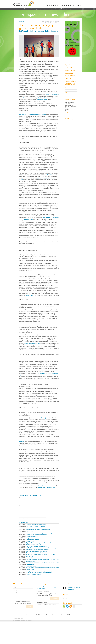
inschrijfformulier (39, 486)
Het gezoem (29, 538)
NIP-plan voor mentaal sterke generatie (37, 546)
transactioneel (29, 295)
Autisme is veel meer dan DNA (34, 553)
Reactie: (21, 506)
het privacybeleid (47, 595)
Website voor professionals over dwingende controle (40, 555)
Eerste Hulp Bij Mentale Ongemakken (36, 535)
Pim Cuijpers (45, 418)
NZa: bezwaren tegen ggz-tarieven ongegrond (39, 530)
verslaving (70, 84)
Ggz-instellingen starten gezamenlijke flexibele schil (40, 543)
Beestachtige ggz (31, 531)
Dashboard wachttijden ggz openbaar (36, 525)
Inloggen (15, 620)
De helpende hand (31, 561)
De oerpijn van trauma (32, 536)
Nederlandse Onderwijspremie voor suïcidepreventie (40, 528)
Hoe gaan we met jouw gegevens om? (46, 605)
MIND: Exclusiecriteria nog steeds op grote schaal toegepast (43, 548)
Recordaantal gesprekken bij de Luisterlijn (38, 550)
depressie (69, 73)
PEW (69, 615)
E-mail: (21, 502)
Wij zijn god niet (51, 175)
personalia (69, 78)
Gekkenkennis (30, 564)
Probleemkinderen (31, 566)
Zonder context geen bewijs (32, 343)
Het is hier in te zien (35, 472)
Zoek (66, 92)
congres (73, 70)
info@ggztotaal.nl (69, 112)
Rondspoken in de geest (33, 540)
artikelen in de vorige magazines (46, 487)
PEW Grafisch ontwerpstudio (28, 620)
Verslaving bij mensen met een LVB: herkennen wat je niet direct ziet (45, 563)
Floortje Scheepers (24, 98)
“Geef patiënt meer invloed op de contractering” (39, 573)
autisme (68, 68)
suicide (73, 81)
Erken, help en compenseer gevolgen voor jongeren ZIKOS (42, 571)
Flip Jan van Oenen (42, 100)
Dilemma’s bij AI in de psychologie (35, 526)
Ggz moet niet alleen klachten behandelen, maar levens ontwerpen (44, 559)
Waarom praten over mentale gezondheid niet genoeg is (41, 533)
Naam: (21, 498)
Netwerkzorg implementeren (34, 574)
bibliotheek (68, 70)
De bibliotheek (30, 541)
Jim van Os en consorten (52, 95)
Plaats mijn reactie (24, 519)
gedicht (67, 76)
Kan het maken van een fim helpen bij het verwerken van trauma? (44, 568)
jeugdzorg (72, 76)
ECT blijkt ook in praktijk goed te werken (37, 551)
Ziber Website (18, 620)
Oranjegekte (29, 556)
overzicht (21, 22)
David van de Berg (43, 98)
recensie (68, 81)
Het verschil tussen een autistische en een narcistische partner (43, 558)
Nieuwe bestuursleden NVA (34, 545)
